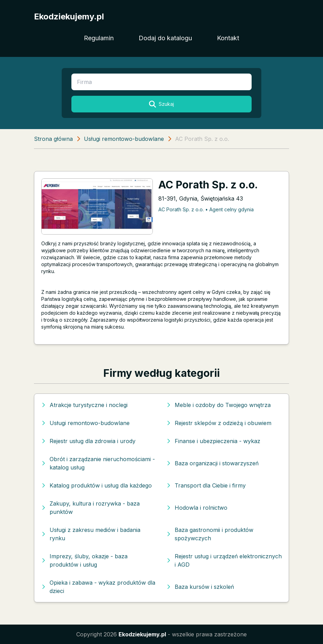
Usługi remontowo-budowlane (124, 139)
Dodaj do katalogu (165, 38)
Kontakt (228, 38)
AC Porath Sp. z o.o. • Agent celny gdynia (206, 209)
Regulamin (99, 38)
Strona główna (53, 139)
